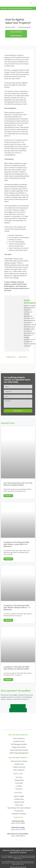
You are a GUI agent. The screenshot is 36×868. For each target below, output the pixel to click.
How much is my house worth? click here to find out (17, 8)
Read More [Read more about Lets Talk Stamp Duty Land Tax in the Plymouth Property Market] (8, 496)
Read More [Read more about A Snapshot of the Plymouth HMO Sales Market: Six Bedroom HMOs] (8, 680)
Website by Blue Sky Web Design (18, 867)
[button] (31, 3)
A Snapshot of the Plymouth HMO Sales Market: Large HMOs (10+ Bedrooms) (16, 544)
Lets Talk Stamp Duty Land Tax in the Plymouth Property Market (18, 484)
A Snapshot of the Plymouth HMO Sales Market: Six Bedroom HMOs (16, 668)
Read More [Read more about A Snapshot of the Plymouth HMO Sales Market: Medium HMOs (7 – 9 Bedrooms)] (8, 620)
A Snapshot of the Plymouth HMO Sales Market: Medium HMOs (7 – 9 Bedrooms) (17, 608)
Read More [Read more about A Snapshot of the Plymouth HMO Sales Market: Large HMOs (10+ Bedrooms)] (8, 559)
